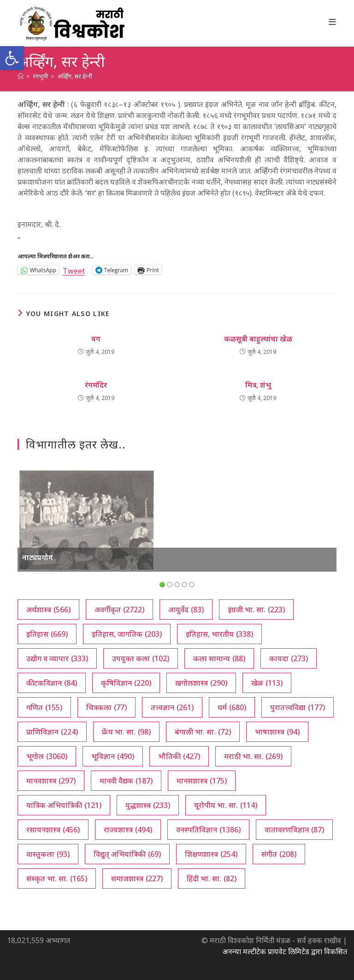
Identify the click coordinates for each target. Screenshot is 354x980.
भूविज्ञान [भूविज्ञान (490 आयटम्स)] (113, 756)
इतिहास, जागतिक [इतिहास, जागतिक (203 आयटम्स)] (127, 634)
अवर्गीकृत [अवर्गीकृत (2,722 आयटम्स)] (119, 610)
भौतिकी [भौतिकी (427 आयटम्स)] (179, 756)
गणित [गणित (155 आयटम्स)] (44, 707)
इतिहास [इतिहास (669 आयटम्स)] (47, 634)
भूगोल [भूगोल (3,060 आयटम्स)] (47, 756)
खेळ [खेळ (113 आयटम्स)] (267, 683)
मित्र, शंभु (258, 385)
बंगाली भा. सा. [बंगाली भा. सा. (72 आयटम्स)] (203, 732)
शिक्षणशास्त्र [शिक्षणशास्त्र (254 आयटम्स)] (211, 854)
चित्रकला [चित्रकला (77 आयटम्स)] (106, 707)
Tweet (74, 270)
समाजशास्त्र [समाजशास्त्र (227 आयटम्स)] (137, 878)
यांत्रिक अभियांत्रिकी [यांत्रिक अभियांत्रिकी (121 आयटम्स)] (64, 805)
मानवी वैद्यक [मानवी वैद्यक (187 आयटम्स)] (126, 781)
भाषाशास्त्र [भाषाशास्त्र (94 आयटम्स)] (277, 732)
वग (96, 339)
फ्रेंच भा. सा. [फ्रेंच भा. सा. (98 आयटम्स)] (126, 732)
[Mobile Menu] (333, 22)
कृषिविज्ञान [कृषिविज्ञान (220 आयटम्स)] (126, 683)
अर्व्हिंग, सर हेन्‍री (75, 76)
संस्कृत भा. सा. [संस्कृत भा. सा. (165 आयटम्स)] (57, 878)
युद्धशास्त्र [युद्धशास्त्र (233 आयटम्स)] (148, 805)
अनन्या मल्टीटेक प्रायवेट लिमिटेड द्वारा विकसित (285, 951)
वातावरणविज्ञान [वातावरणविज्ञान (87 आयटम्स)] (294, 830)
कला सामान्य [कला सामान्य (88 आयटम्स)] (219, 658)
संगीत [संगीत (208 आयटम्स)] (279, 854)
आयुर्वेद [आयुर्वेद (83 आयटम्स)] (186, 610)
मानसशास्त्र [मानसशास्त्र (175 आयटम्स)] (202, 781)
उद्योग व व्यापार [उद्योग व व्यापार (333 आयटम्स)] (57, 658)
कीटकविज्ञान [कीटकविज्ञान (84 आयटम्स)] (52, 683)
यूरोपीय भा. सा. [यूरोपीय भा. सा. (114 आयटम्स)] (226, 805)
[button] (12, 58)
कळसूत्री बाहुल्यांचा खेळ (258, 339)
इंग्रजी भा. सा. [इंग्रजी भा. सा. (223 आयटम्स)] (256, 610)
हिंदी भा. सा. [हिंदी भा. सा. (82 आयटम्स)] (212, 878)
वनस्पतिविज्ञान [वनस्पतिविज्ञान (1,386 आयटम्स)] (208, 830)
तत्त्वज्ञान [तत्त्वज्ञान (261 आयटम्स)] (172, 707)
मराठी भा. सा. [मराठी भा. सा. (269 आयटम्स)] (253, 756)
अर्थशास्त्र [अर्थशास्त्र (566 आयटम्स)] (48, 610)
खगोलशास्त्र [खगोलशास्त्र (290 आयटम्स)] (201, 683)
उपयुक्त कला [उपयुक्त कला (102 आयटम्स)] (141, 658)
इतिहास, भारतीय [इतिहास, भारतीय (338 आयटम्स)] (219, 634)
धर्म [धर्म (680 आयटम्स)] (232, 707)
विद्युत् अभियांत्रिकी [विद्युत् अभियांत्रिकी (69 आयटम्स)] (127, 854)
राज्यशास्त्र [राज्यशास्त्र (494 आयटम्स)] (128, 830)
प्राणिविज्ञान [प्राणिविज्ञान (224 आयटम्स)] (52, 732)
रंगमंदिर (96, 385)
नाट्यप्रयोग (38, 557)
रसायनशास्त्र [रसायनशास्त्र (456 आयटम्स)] (53, 830)
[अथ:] (21, 76)
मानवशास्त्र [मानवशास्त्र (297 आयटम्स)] (51, 781)
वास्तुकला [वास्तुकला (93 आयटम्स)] (48, 854)
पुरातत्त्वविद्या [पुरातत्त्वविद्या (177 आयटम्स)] (298, 707)
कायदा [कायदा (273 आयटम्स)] (289, 658)
